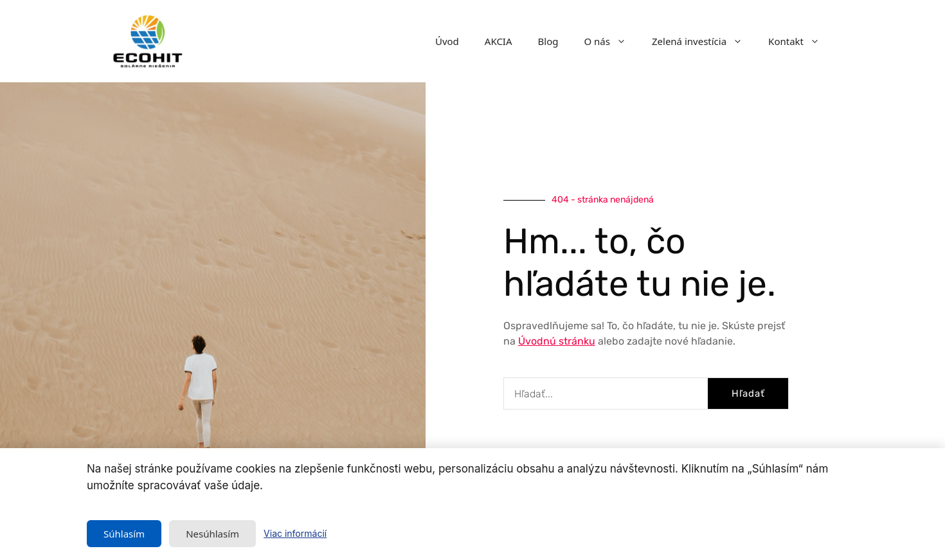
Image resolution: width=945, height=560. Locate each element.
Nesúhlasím (212, 534)
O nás (611, 41)
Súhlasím (124, 534)
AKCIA (499, 41)
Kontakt (800, 41)
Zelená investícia (704, 41)
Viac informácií (295, 533)
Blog (548, 41)
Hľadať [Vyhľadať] (748, 393)
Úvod (447, 41)
